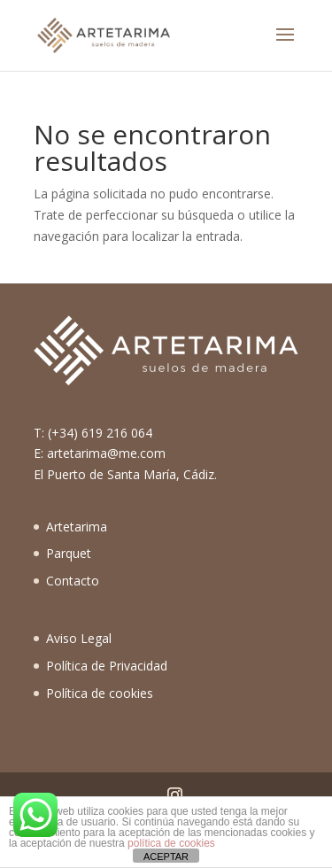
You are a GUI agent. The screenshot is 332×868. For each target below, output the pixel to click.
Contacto (73, 581)
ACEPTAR (166, 856)
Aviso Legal (79, 638)
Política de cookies (100, 693)
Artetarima (77, 527)
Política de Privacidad (107, 666)
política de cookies (171, 843)
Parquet (69, 553)
